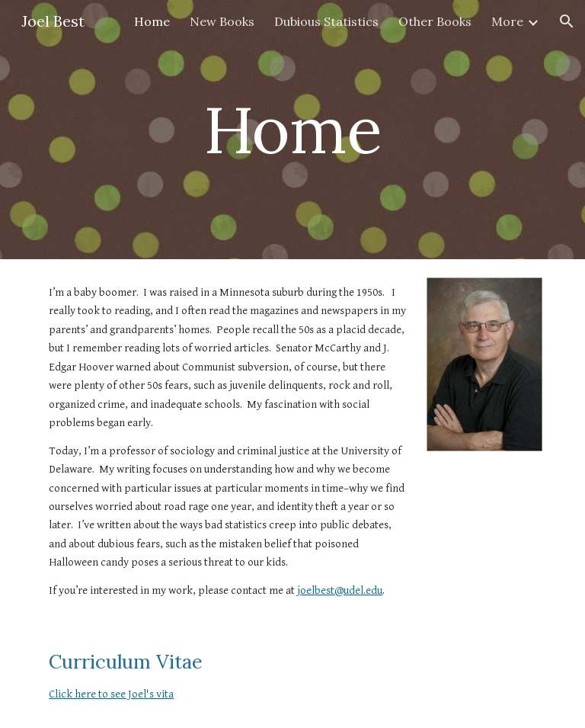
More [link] (507, 21)
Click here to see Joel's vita (111, 694)
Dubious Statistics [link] (326, 21)
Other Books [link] (435, 21)
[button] (567, 21)
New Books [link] (222, 21)
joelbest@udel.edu (340, 590)
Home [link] (152, 21)
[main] (292, 129)
